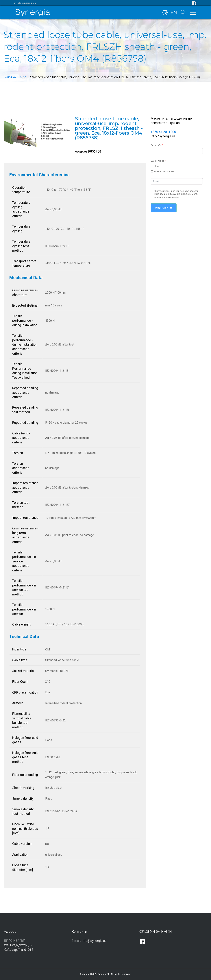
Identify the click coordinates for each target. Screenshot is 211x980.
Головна (10, 77)
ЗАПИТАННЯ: (158, 161)
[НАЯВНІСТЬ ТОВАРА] (152, 172)
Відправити (164, 208)
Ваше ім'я (156, 145)
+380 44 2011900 (163, 132)
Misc (23, 77)
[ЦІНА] (152, 166)
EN (174, 12)
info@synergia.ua (25, 3)
